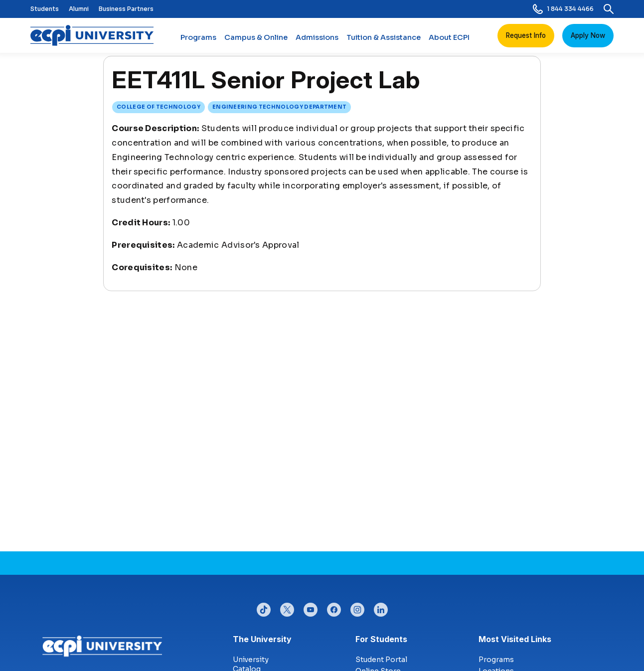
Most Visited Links (515, 639)
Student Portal (381, 660)
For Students (381, 639)
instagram (357, 607)
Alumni (79, 9)
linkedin (381, 607)
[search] (609, 9)
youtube (311, 607)
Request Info (526, 35)
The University (262, 639)
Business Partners (126, 9)
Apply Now (588, 35)
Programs (198, 41)
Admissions (317, 41)
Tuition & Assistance (384, 41)
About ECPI (449, 41)
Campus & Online (256, 41)
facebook (334, 607)
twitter (287, 607)
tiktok (264, 607)
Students (45, 9)
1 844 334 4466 (563, 9)
